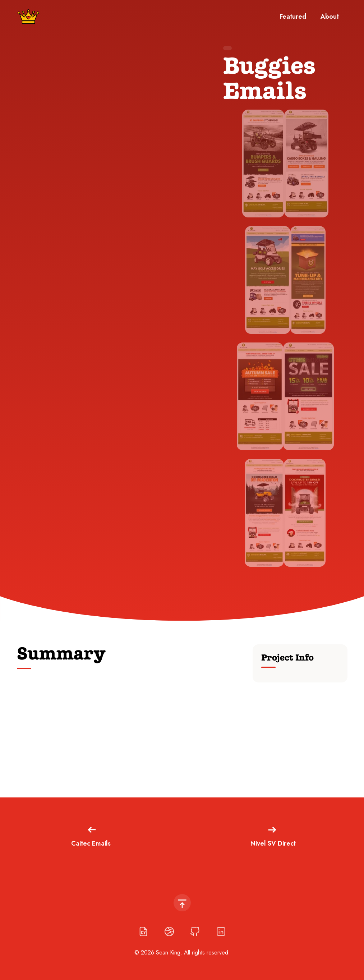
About (330, 17)
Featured (293, 17)
